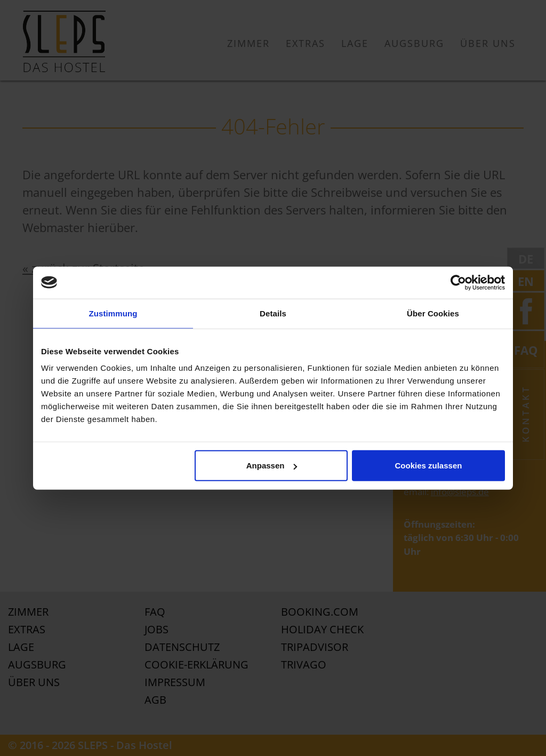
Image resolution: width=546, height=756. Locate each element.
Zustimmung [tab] (113, 313)
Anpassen (272, 465)
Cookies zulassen (429, 465)
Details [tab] (273, 313)
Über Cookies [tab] (433, 313)
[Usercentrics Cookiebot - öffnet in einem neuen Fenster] (458, 282)
